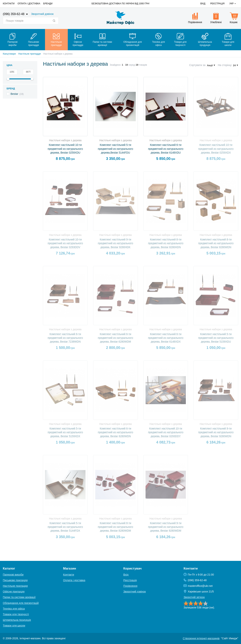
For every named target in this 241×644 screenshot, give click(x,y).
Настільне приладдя (29, 54)
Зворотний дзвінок (42, 14)
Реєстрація (217, 4)
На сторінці (225, 65)
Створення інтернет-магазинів (201, 638)
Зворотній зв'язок (194, 597)
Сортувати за (197, 65)
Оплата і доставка (29, 4)
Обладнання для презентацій (21, 603)
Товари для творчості (16, 614)
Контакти (9, 4)
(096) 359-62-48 (14, 14)
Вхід (203, 4)
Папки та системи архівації (19, 597)
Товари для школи (14, 626)
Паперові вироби (13, 575)
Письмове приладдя (15, 580)
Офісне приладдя (14, 592)
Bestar (14, 94)
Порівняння (130, 586)
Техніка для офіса (14, 609)
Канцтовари (9, 54)
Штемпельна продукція (17, 620)
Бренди (48, 4)
